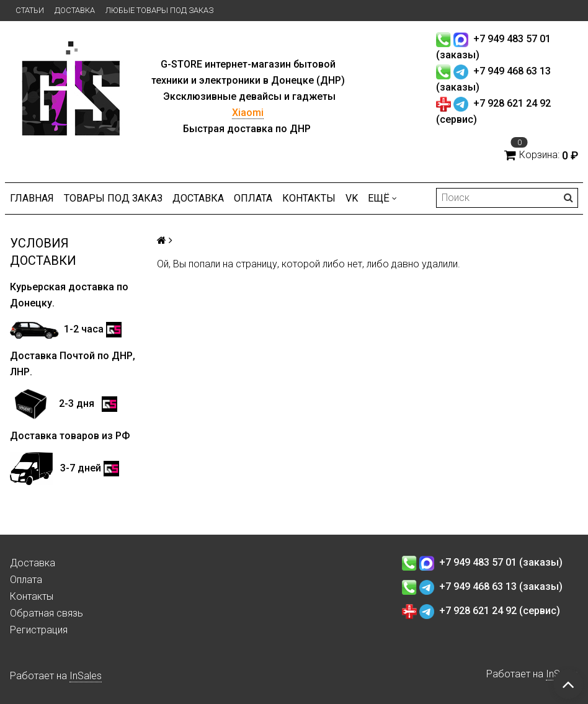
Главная (32, 198)
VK (352, 198)
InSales (86, 676)
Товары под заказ (113, 198)
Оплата (253, 198)
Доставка (75, 10)
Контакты (309, 198)
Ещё (382, 198)
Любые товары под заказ (159, 10)
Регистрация (39, 630)
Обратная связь (47, 613)
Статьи (30, 10)
